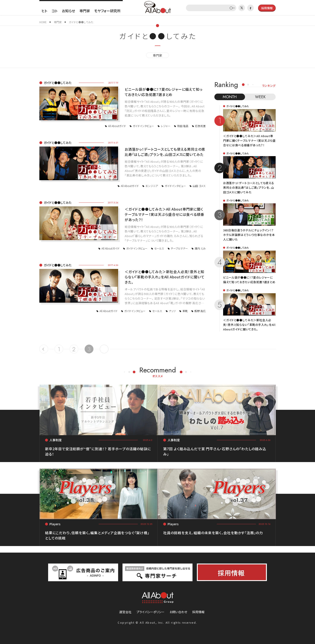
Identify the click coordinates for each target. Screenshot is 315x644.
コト (55, 11)
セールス (159, 248)
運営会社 (125, 612)
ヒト (44, 11)
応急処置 (200, 126)
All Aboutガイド (117, 126)
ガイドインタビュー (143, 126)
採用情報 (198, 612)
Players (55, 524)
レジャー (166, 126)
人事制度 (56, 440)
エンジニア (152, 186)
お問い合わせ (178, 612)
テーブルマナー (179, 248)
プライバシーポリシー (150, 612)
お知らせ (68, 11)
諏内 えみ (200, 248)
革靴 (185, 311)
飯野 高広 (200, 311)
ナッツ (172, 311)
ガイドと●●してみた (58, 83)
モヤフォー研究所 (107, 11)
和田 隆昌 (183, 126)
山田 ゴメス (199, 186)
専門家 (85, 11)
